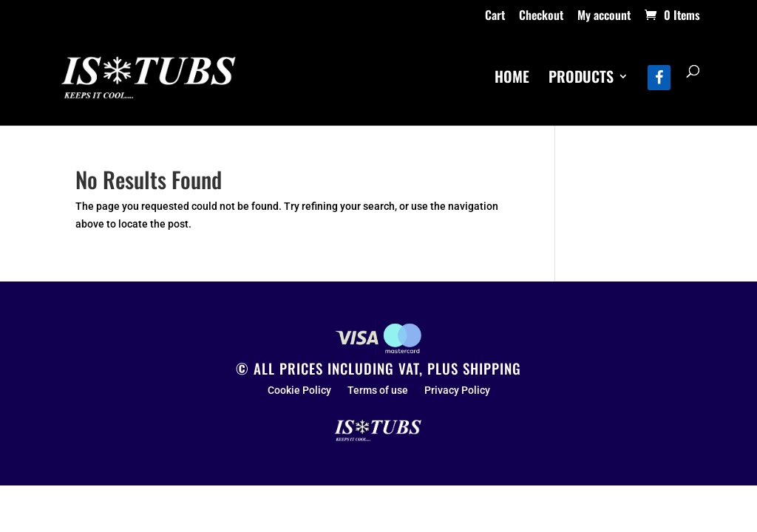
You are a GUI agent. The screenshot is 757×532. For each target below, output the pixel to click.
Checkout (541, 16)
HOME (512, 79)
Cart (495, 16)
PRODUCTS (581, 79)
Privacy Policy (457, 391)
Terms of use (378, 391)
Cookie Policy (299, 391)
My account (604, 16)
